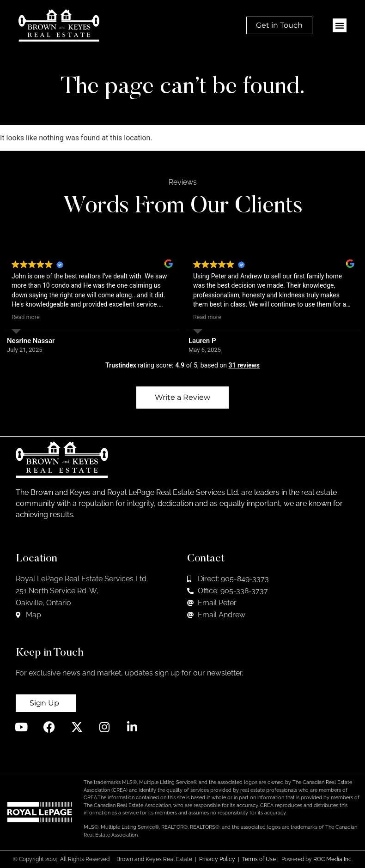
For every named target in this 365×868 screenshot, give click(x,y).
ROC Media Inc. (333, 859)
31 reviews (244, 365)
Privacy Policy (217, 859)
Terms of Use (259, 859)
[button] (340, 25)
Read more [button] (26, 317)
